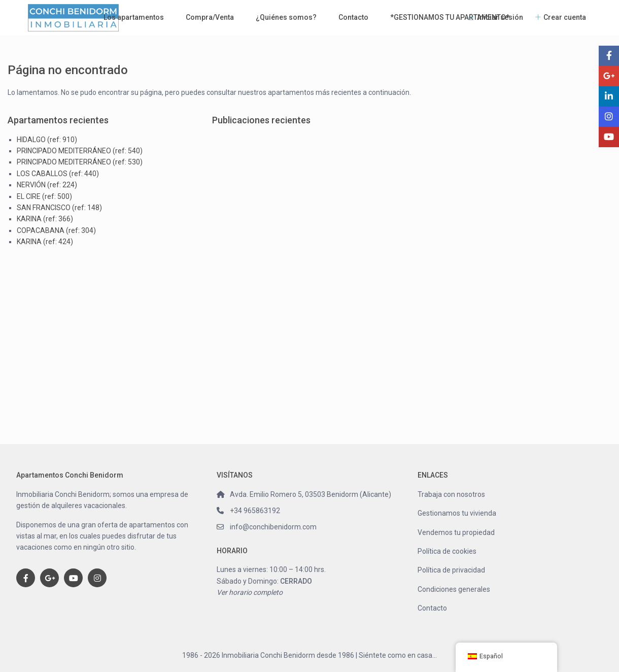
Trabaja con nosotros (451, 494)
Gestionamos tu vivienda (457, 513)
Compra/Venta (210, 17)
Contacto (353, 17)
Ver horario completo (250, 592)
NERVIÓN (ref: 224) (47, 185)
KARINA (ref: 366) (45, 219)
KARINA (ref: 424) (45, 242)
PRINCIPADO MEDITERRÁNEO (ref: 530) (80, 162)
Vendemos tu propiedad (456, 532)
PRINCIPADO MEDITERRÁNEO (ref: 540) (80, 151)
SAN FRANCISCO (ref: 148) (59, 208)
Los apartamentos (134, 17)
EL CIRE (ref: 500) (44, 196)
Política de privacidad (451, 570)
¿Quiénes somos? (286, 17)
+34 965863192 (255, 511)
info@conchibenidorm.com (273, 527)
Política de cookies (447, 551)
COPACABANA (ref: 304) (56, 230)
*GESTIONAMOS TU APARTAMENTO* (450, 17)
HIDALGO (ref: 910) (47, 140)
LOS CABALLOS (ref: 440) (58, 174)
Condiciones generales (454, 589)
